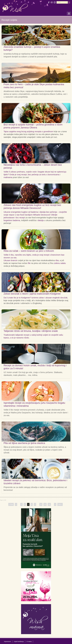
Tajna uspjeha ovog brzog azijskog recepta (23, 131)
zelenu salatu (60, 263)
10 (41, 504)
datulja (41, 220)
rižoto (27, 338)
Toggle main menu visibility (69, 13)
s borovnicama (53, 175)
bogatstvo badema (12, 220)
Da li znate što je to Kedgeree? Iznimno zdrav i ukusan (28, 298)
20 (45, 504)
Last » (60, 504)
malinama (8, 177)
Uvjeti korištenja (19, 642)
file (29, 263)
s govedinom (48, 131)
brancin (14, 260)
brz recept (20, 218)
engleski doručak (60, 298)
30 (49, 504)
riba (57, 260)
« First (11, 504)
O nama (29, 642)
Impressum (7, 642)
